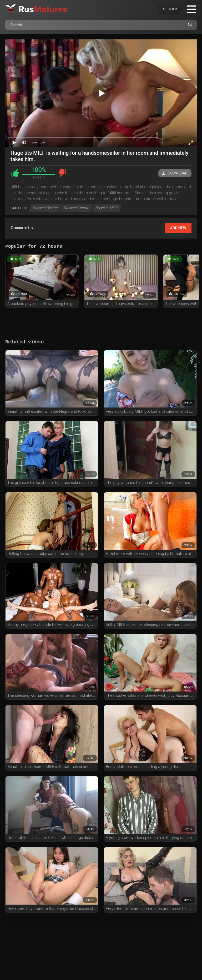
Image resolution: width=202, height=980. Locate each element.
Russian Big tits (45, 208)
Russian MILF (107, 208)
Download (175, 173)
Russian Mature (77, 208)
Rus (43, 9)
